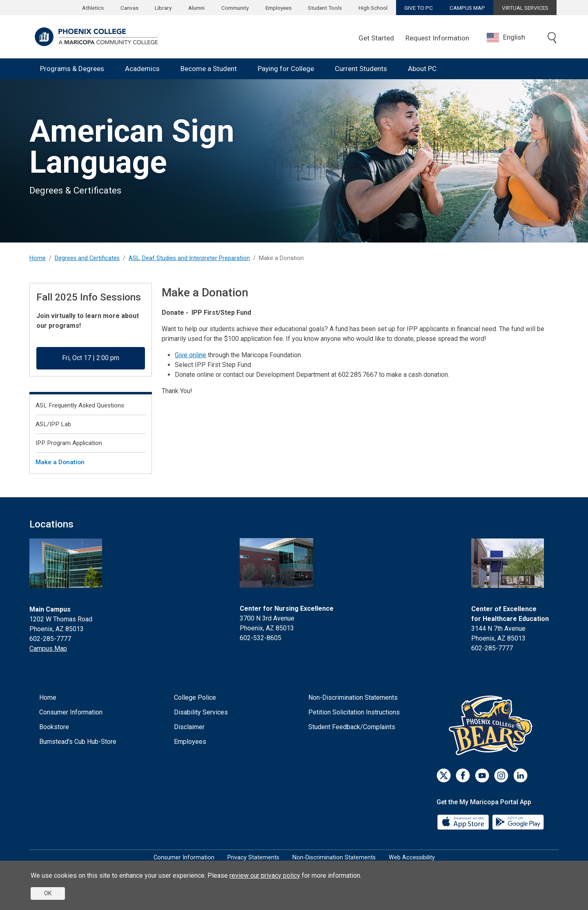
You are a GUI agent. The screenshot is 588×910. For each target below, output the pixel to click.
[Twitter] (444, 775)
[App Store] (464, 821)
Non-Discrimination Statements (353, 698)
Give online (190, 355)
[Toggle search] (552, 38)
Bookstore (54, 727)
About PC (422, 69)
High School (373, 8)
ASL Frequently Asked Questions (80, 405)
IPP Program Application (69, 443)
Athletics (93, 8)
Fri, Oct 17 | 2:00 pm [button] (91, 358)
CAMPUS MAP (467, 8)
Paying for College (286, 69)
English (506, 38)
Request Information (437, 38)
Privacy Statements (253, 858)
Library (163, 8)
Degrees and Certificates (87, 258)
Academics (142, 69)
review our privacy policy (265, 876)
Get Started (376, 38)
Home (38, 258)
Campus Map (48, 649)
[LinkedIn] (520, 775)
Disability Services (201, 712)
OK (48, 893)
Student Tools (325, 8)
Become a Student (209, 69)
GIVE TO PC (419, 8)
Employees (278, 8)
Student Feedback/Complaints (352, 727)
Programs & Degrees (72, 69)
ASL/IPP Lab (53, 424)
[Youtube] (482, 775)
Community (235, 8)
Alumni (196, 8)
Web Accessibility (412, 858)
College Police (195, 698)
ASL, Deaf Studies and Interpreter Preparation (189, 258)
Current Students (361, 69)
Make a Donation (60, 462)
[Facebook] (463, 775)
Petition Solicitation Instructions (354, 712)
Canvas (129, 8)
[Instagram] (501, 775)
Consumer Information (71, 712)
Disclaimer (189, 727)
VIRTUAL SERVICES (525, 8)
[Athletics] (493, 725)
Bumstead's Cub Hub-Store (78, 742)
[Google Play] (518, 821)
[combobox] (512, 37)
